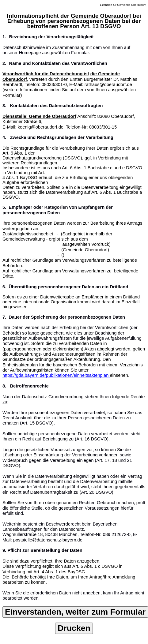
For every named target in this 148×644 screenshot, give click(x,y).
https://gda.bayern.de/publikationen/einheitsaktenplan (55, 375)
